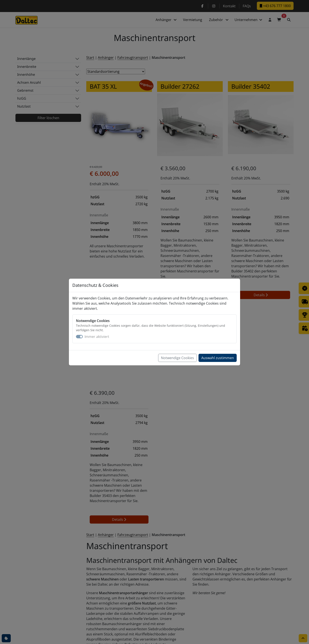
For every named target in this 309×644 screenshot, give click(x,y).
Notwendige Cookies (177, 358)
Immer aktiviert (97, 337)
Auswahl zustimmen (218, 358)
